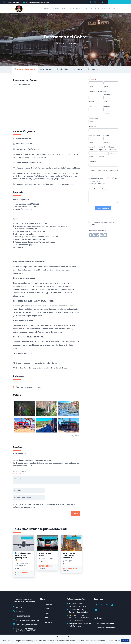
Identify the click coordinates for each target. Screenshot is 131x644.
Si (109, 178)
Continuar (92, 127)
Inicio (46, 9)
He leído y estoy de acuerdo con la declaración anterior (97, 181)
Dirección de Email (95, 93)
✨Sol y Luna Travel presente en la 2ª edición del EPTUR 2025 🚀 (79, 618)
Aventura (95, 9)
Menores (107, 106)
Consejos (106, 9)
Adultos (92, 106)
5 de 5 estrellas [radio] (23, 473)
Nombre (92, 80)
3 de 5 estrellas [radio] (19, 473)
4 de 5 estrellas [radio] (21, 473)
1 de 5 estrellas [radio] (14, 473)
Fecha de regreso (102, 148)
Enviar (75, 513)
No (115, 178)
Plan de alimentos (112, 148)
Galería (78, 69)
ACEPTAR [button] (125, 641)
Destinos (55, 9)
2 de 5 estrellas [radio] (16, 473)
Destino (107, 135)
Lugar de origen (95, 135)
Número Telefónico (108, 93)
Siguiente (75, 436)
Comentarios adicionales (98, 189)
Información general (25, 69)
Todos (86, 9)
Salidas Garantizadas (71, 9)
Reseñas (93, 69)
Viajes (115, 9)
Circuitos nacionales (66, 43)
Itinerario (46, 69)
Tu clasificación (20, 471)
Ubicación (62, 69)
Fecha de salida (92, 148)
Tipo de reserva (94, 118)
